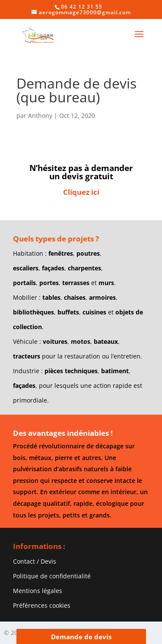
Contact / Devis (35, 561)
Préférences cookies (42, 605)
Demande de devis (81, 637)
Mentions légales (38, 591)
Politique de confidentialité (52, 576)
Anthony (40, 116)
